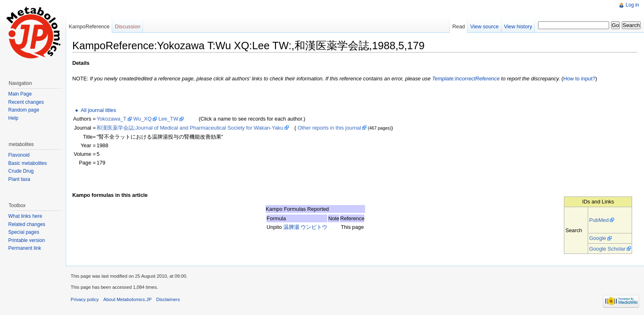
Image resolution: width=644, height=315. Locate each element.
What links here (25, 216)
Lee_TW (168, 119)
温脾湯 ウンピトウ (306, 227)
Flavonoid (19, 155)
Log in (632, 5)
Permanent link (25, 248)
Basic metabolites (28, 163)
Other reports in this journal (329, 128)
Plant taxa (19, 179)
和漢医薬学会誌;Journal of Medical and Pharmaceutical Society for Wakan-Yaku (190, 128)
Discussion (128, 26)
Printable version (26, 240)
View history (518, 26)
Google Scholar (607, 249)
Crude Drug (21, 171)
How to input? (579, 79)
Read (459, 26)
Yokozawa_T (112, 119)
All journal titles (98, 110)
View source (484, 26)
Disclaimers (168, 299)
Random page (24, 110)
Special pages (24, 232)
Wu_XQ (143, 119)
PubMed (599, 220)
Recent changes (26, 102)
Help (13, 118)
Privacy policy (85, 299)
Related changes (27, 224)
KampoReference (89, 26)
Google (597, 238)
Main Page (20, 94)
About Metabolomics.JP (128, 299)
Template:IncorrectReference (466, 79)
